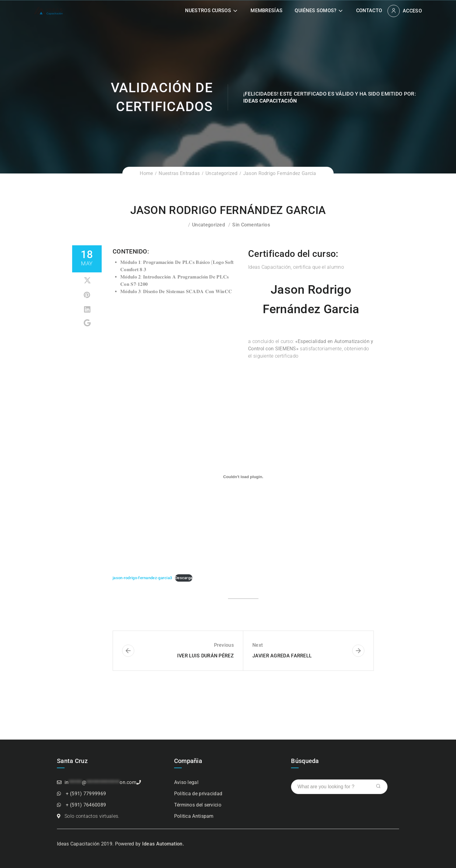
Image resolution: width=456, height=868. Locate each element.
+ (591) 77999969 (86, 794)
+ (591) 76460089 (86, 805)
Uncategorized (221, 173)
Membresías (267, 10)
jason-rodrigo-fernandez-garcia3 (142, 578)
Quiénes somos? (316, 10)
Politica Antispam (194, 816)
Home (146, 173)
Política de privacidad (198, 794)
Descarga (184, 578)
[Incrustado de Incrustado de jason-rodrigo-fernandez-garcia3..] (243, 477)
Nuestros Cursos (208, 10)
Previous (224, 645)
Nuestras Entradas (179, 173)
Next (258, 645)
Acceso (412, 11)
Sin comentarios (251, 225)
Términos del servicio (198, 805)
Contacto (369, 10)
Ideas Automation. (163, 844)
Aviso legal (186, 782)
